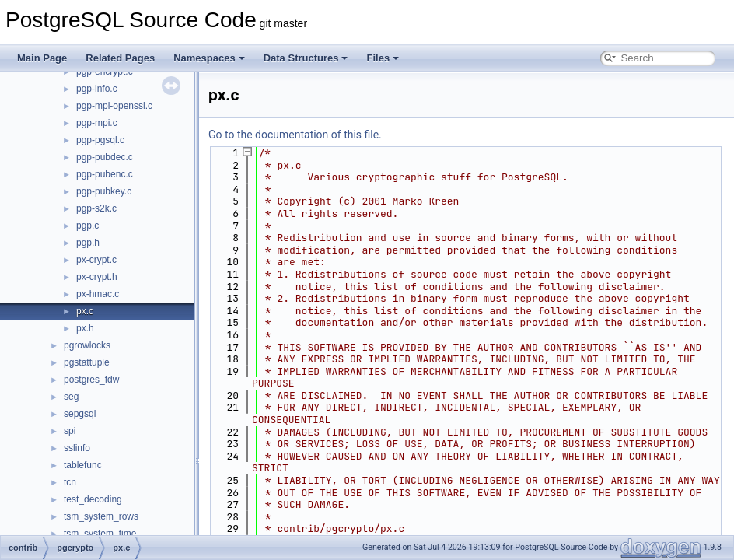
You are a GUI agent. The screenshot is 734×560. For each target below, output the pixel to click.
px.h (85, 328)
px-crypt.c (96, 260)
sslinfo (77, 448)
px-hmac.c (98, 294)
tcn (70, 482)
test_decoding (93, 499)
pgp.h (88, 243)
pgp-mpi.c (97, 123)
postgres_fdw (91, 380)
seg (71, 397)
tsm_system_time (100, 534)
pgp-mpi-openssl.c (114, 106)
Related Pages (120, 58)
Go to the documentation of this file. (295, 135)
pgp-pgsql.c (100, 140)
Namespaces (209, 58)
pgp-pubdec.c (105, 157)
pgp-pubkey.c (104, 191)
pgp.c (87, 226)
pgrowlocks (87, 345)
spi (70, 431)
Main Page (42, 58)
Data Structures (306, 58)
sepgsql (80, 414)
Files (383, 58)
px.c (85, 311)
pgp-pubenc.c (105, 174)
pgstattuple (87, 362)
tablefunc (83, 465)
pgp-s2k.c (96, 208)
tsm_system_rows (101, 516)
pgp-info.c (97, 89)
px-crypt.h (97, 277)
